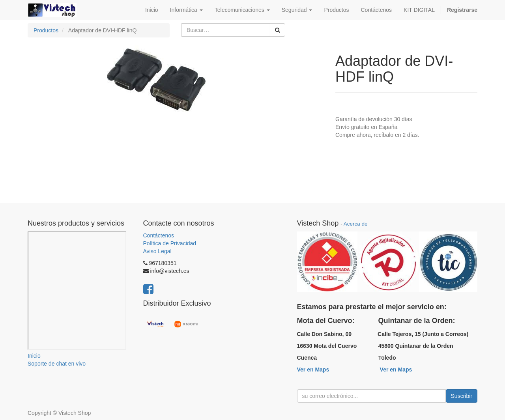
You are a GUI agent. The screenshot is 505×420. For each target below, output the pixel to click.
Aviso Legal (157, 251)
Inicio (34, 356)
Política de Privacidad (170, 243)
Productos (46, 30)
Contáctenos (159, 235)
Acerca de (356, 224)
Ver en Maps (313, 370)
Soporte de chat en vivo (57, 364)
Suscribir (462, 396)
